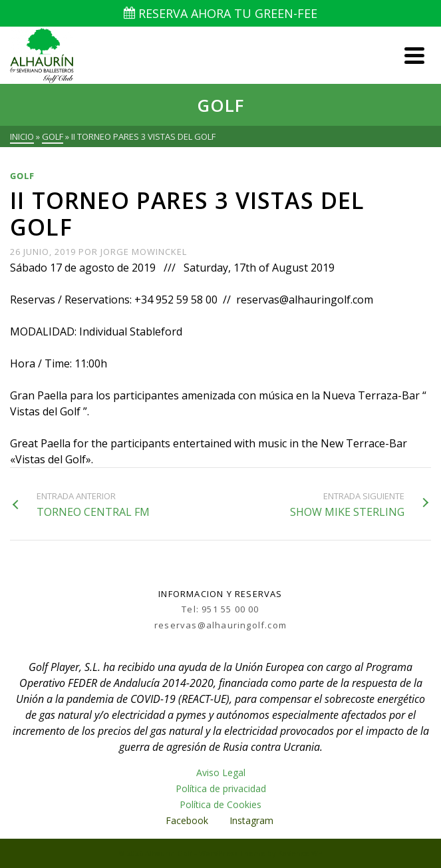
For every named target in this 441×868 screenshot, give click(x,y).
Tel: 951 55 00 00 (220, 609)
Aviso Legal (221, 772)
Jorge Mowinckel (144, 252)
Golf (22, 176)
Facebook (187, 820)
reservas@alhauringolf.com (220, 625)
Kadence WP (300, 853)
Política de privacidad (221, 788)
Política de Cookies (220, 804)
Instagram (253, 820)
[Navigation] (414, 55)
